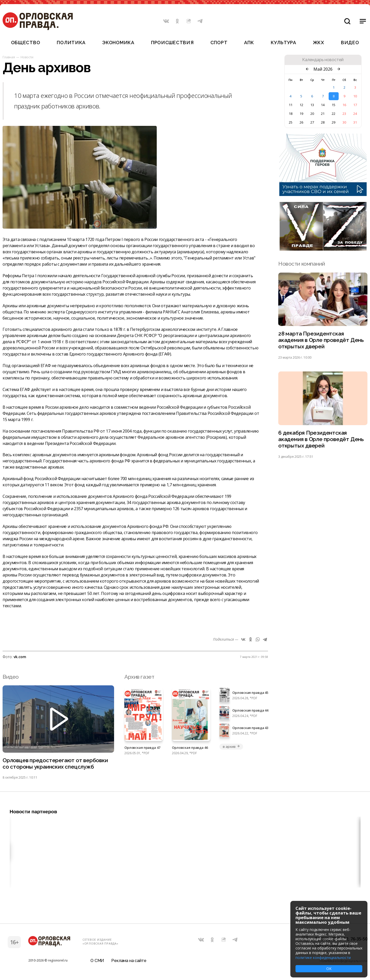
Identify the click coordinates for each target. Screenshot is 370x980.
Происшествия (172, 43)
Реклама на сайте (129, 961)
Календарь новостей (323, 60)
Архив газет (139, 677)
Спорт (219, 43)
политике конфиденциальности (323, 958)
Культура (284, 43)
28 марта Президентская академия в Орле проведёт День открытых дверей (321, 340)
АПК (249, 43)
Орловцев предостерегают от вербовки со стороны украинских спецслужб (55, 764)
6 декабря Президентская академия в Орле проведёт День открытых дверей (321, 439)
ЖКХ (319, 43)
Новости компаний (302, 264)
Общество (26, 43)
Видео (350, 43)
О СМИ (97, 961)
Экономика (118, 43)
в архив (231, 746)
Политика (71, 43)
